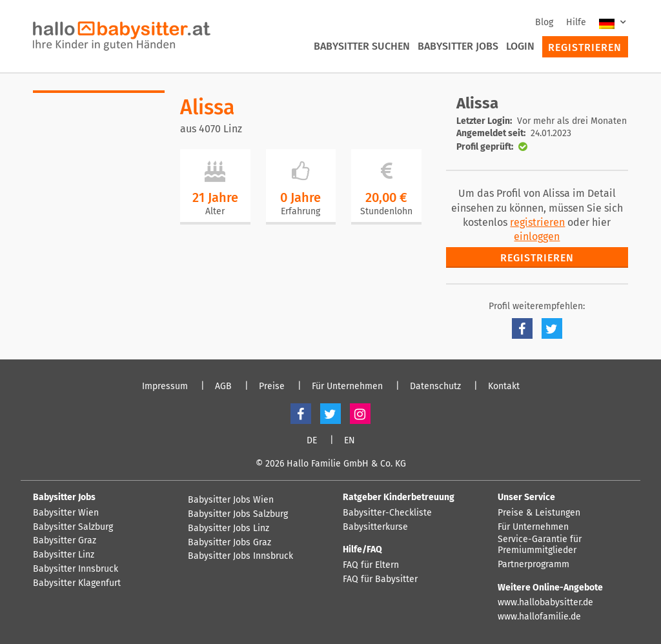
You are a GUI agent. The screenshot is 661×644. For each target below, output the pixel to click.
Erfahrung (300, 211)
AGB (223, 387)
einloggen (537, 236)
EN (350, 441)
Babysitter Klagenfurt (77, 583)
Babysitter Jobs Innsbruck (240, 556)
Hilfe (576, 22)
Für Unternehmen (347, 387)
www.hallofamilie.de (539, 617)
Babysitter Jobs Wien (231, 500)
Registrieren (585, 47)
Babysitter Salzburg (73, 527)
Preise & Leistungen (539, 513)
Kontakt (504, 387)
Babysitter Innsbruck (76, 569)
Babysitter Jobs (458, 46)
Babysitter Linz (64, 555)
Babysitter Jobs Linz (229, 528)
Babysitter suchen (362, 46)
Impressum (165, 387)
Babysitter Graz (65, 541)
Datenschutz (435, 387)
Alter (215, 211)
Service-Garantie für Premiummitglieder (540, 545)
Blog (544, 22)
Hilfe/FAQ (362, 549)
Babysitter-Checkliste (387, 513)
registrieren (537, 222)
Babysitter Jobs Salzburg (238, 514)
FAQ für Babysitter (380, 579)
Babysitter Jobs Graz (229, 543)
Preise (272, 387)
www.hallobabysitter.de (545, 603)
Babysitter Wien (66, 513)
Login (520, 46)
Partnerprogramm (534, 565)
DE (312, 441)
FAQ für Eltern (371, 565)
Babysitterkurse (375, 527)
